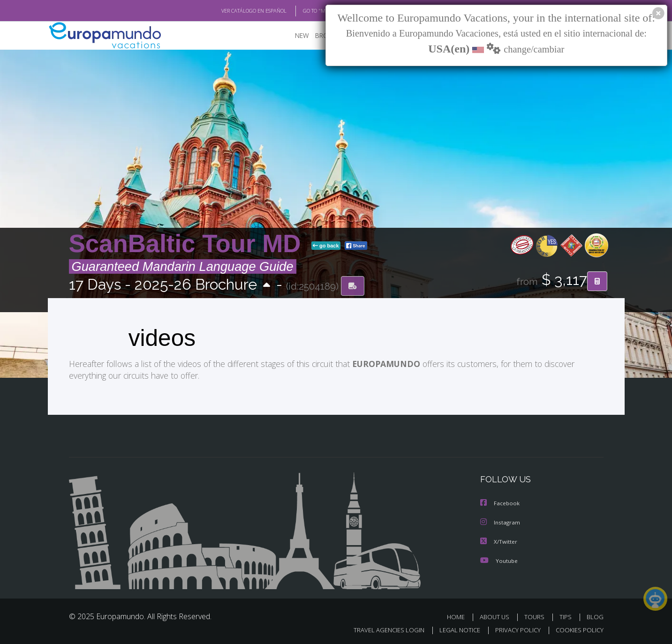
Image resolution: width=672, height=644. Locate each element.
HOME (459, 615)
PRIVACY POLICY (513, 628)
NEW (293, 35)
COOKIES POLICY (578, 628)
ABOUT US (497, 615)
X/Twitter (499, 540)
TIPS (567, 615)
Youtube (499, 559)
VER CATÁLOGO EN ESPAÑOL (232, 11)
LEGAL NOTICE (453, 628)
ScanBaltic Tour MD (188, 243)
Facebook (500, 503)
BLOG (595, 615)
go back (326, 246)
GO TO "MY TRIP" (307, 11)
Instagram (501, 521)
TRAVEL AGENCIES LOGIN (380, 628)
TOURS (536, 615)
